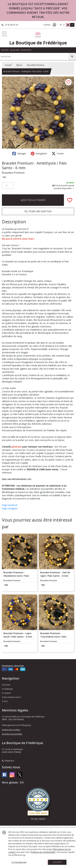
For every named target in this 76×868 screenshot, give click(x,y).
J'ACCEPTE (57, 862)
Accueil (8, 65)
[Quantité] (8, 186)
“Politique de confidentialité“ (43, 852)
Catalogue (7, 689)
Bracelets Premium (36, 65)
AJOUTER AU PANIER (33, 200)
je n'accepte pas (19, 862)
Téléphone (8, 761)
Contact (47, 25)
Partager (19, 154)
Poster (58, 154)
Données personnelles (12, 734)
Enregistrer (39, 154)
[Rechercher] (72, 57)
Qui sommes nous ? (12, 697)
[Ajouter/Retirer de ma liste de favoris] (70, 200)
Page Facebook (10, 505)
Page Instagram (10, 508)
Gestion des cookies (11, 730)
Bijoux (19, 65)
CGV (5, 701)
